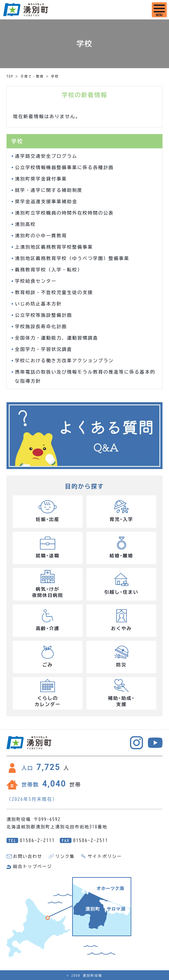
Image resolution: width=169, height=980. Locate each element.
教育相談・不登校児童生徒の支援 (54, 292)
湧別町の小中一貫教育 (41, 236)
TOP (10, 76)
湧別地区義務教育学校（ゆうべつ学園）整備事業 (72, 258)
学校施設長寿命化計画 (41, 327)
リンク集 (65, 856)
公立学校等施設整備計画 (44, 315)
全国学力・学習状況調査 (44, 349)
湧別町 (26, 10)
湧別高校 (25, 224)
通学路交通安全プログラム (46, 156)
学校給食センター (36, 281)
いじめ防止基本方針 (38, 304)
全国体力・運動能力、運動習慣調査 (57, 338)
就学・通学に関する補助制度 (49, 190)
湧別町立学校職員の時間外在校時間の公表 (64, 213)
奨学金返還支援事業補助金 (46, 202)
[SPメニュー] (159, 10)
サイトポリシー (105, 856)
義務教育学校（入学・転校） (49, 270)
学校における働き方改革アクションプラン (64, 361)
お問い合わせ (28, 856)
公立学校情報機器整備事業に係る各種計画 (64, 167)
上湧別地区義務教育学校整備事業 (54, 247)
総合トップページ (32, 867)
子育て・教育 (32, 76)
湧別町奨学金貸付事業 (41, 179)
